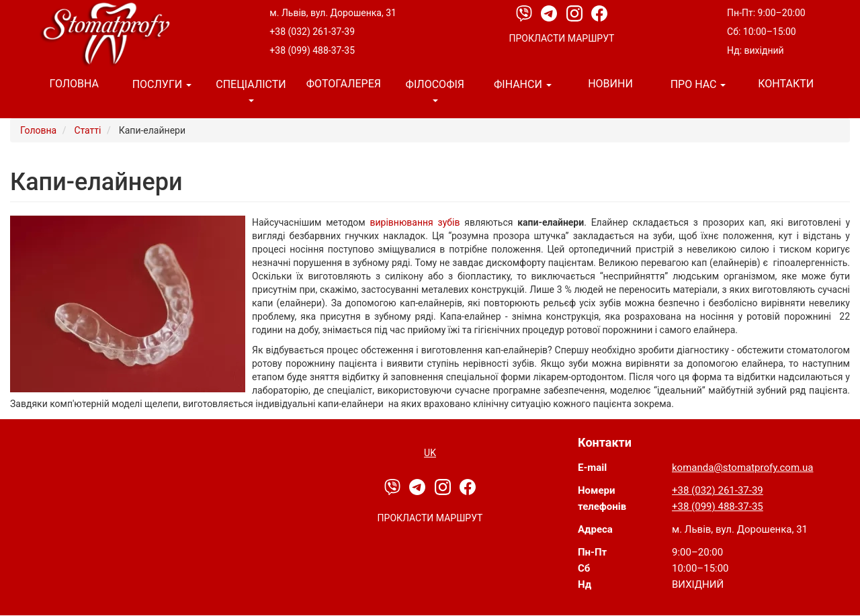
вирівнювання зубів (415, 222)
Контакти (786, 84)
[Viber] (525, 13)
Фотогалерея (344, 84)
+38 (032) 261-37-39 (312, 32)
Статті (87, 130)
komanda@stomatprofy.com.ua (742, 468)
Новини (610, 84)
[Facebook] (599, 13)
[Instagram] (575, 13)
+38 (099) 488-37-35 (312, 50)
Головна (74, 84)
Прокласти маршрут (562, 38)
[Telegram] (550, 13)
